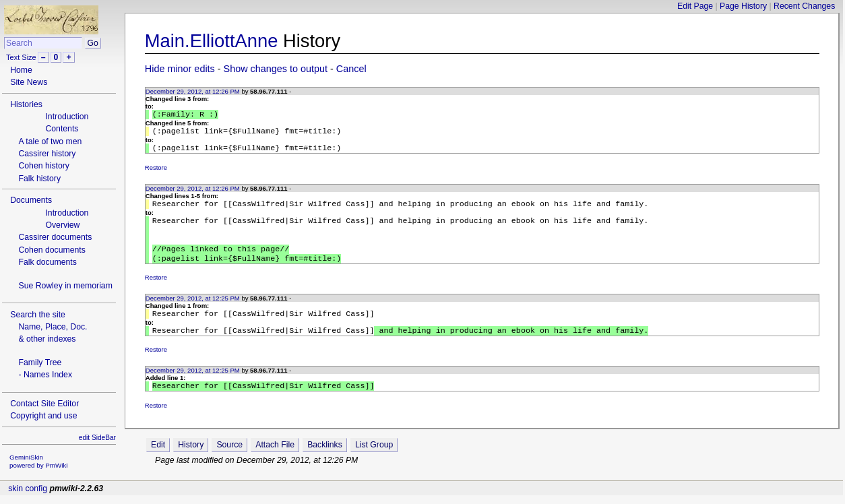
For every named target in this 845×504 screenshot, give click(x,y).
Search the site (38, 315)
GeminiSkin (26, 457)
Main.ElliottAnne (212, 41)
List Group (374, 461)
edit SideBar (97, 438)
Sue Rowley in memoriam (65, 286)
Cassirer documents (55, 237)
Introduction (67, 117)
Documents (31, 200)
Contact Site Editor (44, 404)
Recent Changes (804, 6)
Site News (29, 82)
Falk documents (47, 262)
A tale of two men (50, 141)
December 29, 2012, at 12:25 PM (193, 310)
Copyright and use (43, 416)
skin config (28, 497)
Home (21, 70)
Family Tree (40, 363)
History (191, 461)
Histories (26, 104)
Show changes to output (276, 69)
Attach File (275, 461)
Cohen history (44, 166)
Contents (62, 129)
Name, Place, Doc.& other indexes (53, 333)
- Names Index (45, 375)
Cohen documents (52, 250)
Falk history (39, 179)
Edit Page (695, 6)
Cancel (351, 69)
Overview (62, 225)
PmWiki (56, 465)
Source (229, 461)
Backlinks (325, 461)
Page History (743, 6)
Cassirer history (47, 154)
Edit (158, 461)
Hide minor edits (180, 69)
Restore (156, 171)
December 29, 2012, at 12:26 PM (193, 91)
